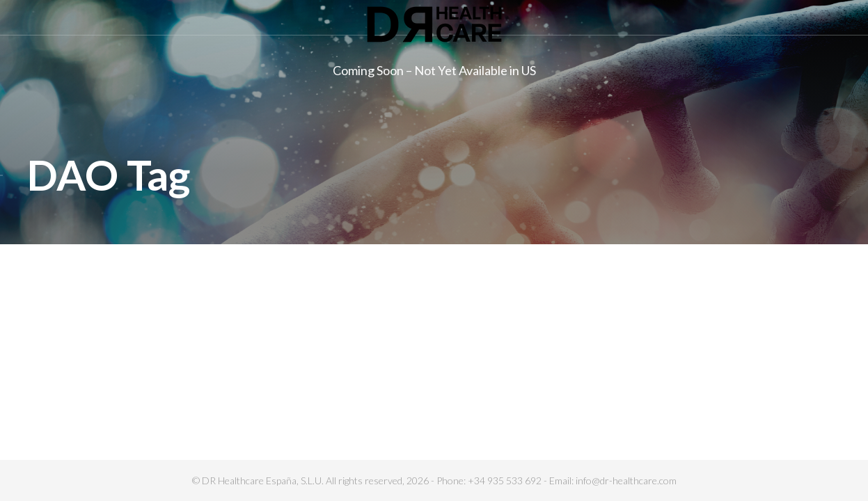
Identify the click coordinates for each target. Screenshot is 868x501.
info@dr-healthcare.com (626, 480)
